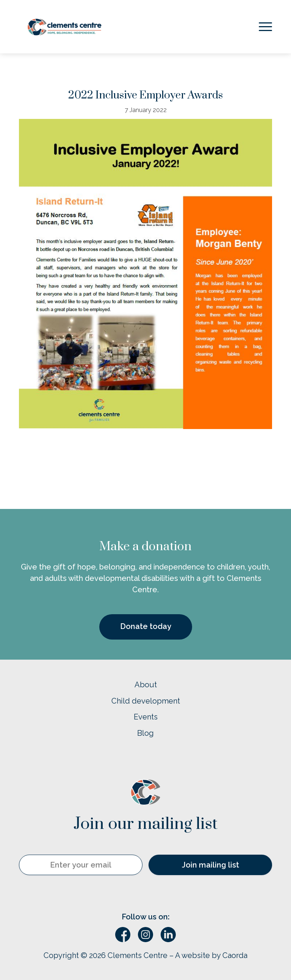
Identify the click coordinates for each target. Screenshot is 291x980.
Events (146, 717)
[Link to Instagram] (145, 935)
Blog (145, 733)
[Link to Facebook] (123, 935)
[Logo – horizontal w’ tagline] (64, 27)
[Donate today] (146, 627)
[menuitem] (264, 27)
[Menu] (264, 27)
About (146, 685)
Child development (146, 701)
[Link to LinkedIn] (168, 935)
